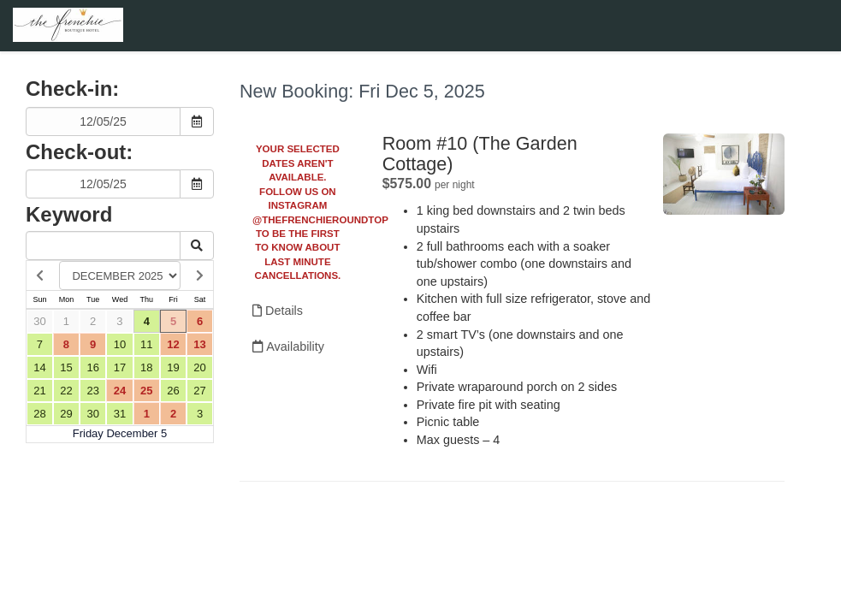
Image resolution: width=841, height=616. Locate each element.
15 (66, 367)
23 (92, 391)
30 (39, 321)
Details (278, 311)
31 (120, 414)
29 (66, 414)
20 (199, 367)
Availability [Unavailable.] (288, 346)
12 (173, 344)
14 (39, 367)
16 (92, 367)
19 (173, 367)
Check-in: (72, 89)
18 (146, 367)
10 (120, 344)
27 (199, 391)
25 (146, 391)
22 (66, 391)
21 (39, 391)
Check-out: (79, 152)
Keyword (69, 214)
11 (146, 344)
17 (120, 367)
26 (173, 391)
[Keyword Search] (103, 246)
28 (39, 414)
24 (120, 391)
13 (199, 344)
